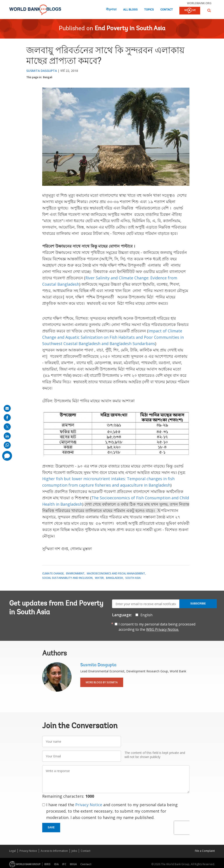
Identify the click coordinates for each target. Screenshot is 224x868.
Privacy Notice (89, 805)
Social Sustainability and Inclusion (67, 578)
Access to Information (54, 851)
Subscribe (198, 604)
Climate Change (53, 573)
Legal (12, 851)
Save (51, 827)
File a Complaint (205, 851)
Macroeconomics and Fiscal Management (116, 573)
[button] (209, 10)
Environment (75, 573)
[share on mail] (7, 408)
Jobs (74, 851)
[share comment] (7, 456)
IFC (64, 864)
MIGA (73, 864)
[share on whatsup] (7, 445)
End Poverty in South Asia (130, 29)
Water (99, 578)
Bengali (48, 77)
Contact (167, 10)
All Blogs (130, 10)
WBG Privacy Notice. (163, 629)
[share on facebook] (7, 418)
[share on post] (7, 427)
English (146, 615)
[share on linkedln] (7, 436)
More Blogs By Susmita (102, 682)
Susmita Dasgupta (42, 71)
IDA (56, 864)
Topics (149, 10)
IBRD (47, 864)
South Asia (133, 578)
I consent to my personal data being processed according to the (157, 627)
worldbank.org (199, 3)
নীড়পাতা (111, 10)
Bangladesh (115, 578)
